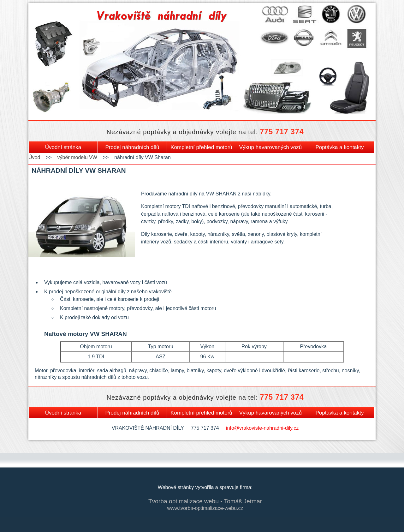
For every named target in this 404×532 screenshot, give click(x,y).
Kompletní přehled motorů (201, 147)
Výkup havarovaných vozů (270, 147)
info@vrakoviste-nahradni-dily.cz (262, 428)
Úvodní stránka (63, 147)
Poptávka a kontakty (339, 147)
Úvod (34, 157)
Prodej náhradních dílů (132, 147)
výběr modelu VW (77, 157)
